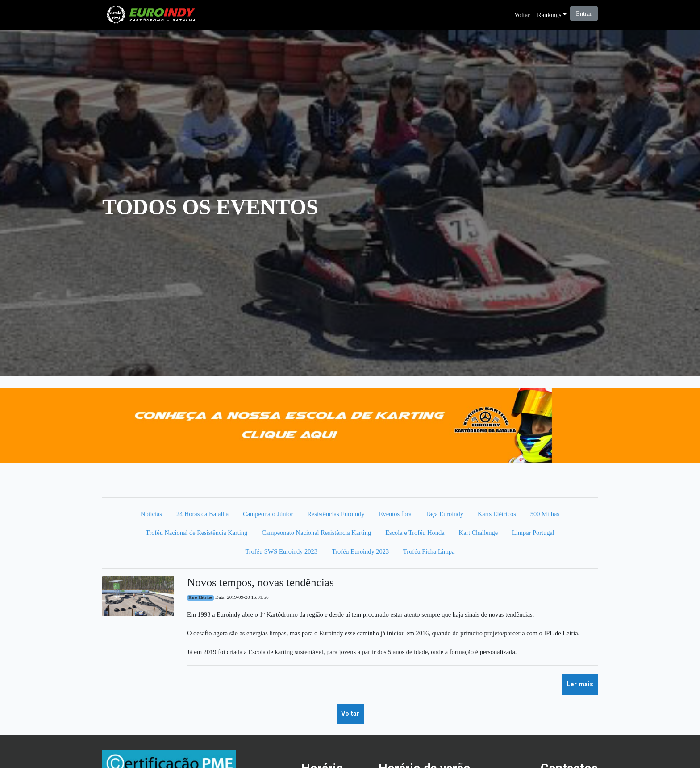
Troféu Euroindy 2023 (360, 551)
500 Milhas (545, 514)
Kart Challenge (479, 533)
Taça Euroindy (445, 514)
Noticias (151, 514)
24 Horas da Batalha (202, 514)
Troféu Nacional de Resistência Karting (196, 533)
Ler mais (580, 684)
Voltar (522, 15)
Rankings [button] (549, 15)
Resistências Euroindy (336, 514)
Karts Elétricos (497, 514)
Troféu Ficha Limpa (429, 551)
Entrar (584, 13)
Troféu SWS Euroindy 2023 (281, 551)
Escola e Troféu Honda (415, 533)
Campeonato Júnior (268, 514)
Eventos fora (395, 514)
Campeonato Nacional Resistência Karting (316, 533)
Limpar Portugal (533, 533)
